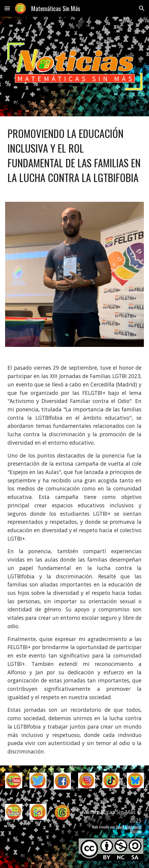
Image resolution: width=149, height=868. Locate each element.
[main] (74, 155)
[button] (7, 8)
